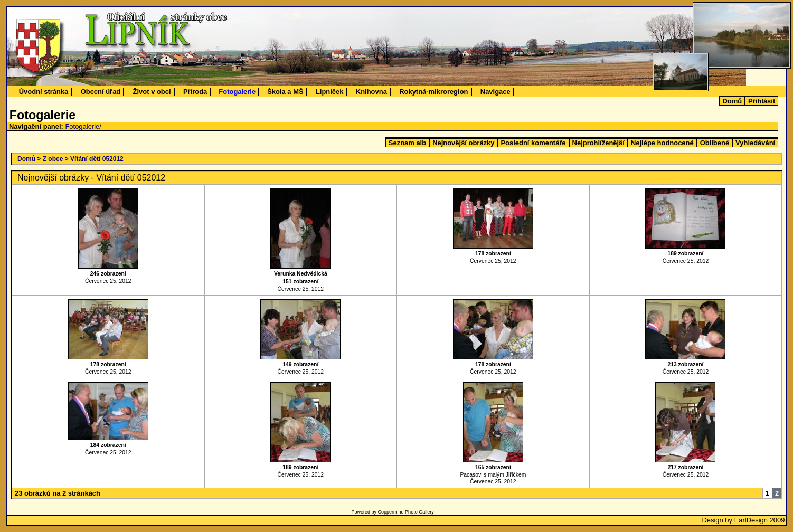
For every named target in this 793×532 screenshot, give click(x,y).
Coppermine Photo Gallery (406, 512)
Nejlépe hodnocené (662, 143)
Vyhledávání (755, 143)
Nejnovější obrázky (463, 143)
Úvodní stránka (44, 92)
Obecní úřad (101, 92)
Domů (732, 101)
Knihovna (371, 92)
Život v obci (152, 92)
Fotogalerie (237, 92)
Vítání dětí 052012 (97, 159)
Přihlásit (762, 101)
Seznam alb (407, 143)
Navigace (495, 92)
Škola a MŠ (285, 92)
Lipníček (330, 92)
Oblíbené (715, 143)
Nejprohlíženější (598, 143)
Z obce (53, 159)
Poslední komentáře (533, 143)
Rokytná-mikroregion (433, 92)
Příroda (195, 92)
